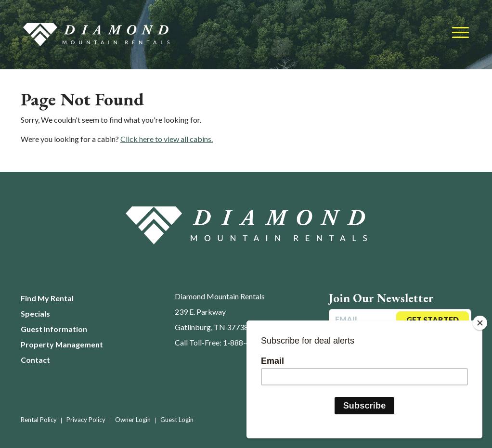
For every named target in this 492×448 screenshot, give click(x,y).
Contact (35, 360)
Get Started (433, 320)
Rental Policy (39, 420)
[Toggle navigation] (460, 33)
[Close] (480, 323)
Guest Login (177, 420)
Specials (35, 314)
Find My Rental (47, 298)
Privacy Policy (86, 420)
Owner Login (133, 420)
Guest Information (54, 329)
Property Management (62, 344)
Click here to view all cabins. (167, 139)
